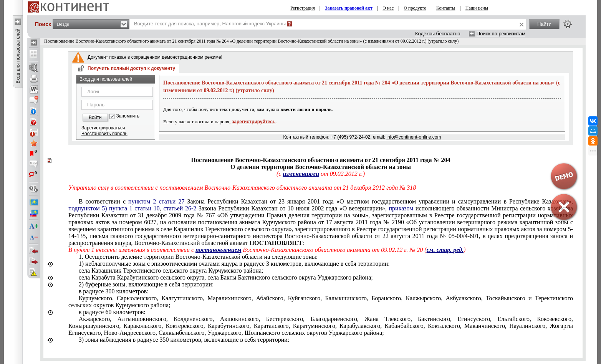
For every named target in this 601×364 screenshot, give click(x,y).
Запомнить (128, 116)
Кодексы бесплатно (438, 34)
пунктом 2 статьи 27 (156, 201)
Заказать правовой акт (349, 8)
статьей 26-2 (180, 208)
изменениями (301, 174)
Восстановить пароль (104, 134)
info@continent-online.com (414, 137)
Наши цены (477, 8)
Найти (544, 24)
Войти (95, 117)
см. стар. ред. (445, 250)
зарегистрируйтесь (254, 122)
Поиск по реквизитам (501, 34)
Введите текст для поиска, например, (210, 24)
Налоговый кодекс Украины (254, 24)
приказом (401, 208)
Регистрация (303, 8)
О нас (388, 8)
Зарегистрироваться (103, 128)
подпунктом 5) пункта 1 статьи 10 (114, 208)
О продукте (415, 8)
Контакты (446, 8)
